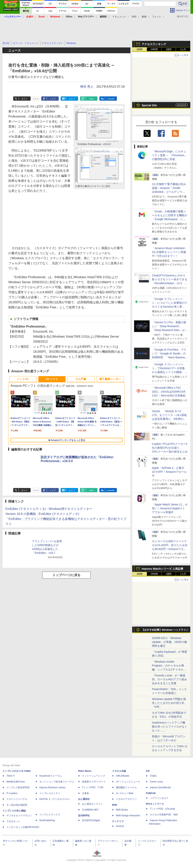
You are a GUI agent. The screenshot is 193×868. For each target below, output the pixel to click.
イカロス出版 (119, 771)
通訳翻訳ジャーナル (126, 787)
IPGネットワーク (155, 804)
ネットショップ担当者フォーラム (57, 782)
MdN (115, 805)
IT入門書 (81, 379)
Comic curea (156, 782)
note (91, 99)
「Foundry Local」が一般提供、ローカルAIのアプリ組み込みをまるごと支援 (169, 679)
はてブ (72, 99)
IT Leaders (12, 793)
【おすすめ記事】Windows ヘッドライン (165, 630)
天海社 (153, 776)
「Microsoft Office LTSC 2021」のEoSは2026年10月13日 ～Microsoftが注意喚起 (169, 392)
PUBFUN (151, 793)
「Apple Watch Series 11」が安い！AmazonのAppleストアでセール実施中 (170, 508)
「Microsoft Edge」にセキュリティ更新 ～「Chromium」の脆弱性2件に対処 (169, 155)
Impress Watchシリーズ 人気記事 (162, 569)
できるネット (13, 821)
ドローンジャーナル (17, 799)
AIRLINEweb (123, 776)
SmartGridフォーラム (50, 776)
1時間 (140, 49)
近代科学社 (84, 816)
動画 (144, 17)
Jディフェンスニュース (128, 782)
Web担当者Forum (16, 782)
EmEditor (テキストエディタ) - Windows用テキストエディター (49, 509)
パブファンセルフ (159, 798)
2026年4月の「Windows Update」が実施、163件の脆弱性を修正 (169, 642)
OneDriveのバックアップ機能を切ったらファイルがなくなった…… (170, 726)
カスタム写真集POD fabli (164, 815)
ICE (148, 771)
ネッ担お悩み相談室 (17, 805)
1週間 (169, 49)
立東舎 (85, 793)
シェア (53, 99)
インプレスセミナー (50, 793)
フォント (157, 17)
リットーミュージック (94, 776)
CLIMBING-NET (90, 810)
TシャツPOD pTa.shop (162, 809)
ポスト (25, 99)
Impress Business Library (52, 787)
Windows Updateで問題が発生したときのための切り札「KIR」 (169, 703)
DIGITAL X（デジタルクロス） (55, 799)
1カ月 (183, 49)
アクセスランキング (154, 44)
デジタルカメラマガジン (19, 816)
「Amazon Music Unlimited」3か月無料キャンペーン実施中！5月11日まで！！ (170, 252)
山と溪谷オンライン (92, 804)
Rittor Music (85, 771)
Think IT (11, 776)
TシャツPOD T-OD (93, 787)
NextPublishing (47, 820)
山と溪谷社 (84, 799)
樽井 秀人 (87, 87)
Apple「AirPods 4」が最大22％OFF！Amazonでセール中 (169, 472)
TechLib (120, 826)
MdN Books (122, 810)
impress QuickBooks (160, 787)
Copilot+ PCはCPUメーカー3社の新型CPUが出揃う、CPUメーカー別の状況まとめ (170, 448)
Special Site (149, 105)
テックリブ (118, 821)
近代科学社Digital (91, 820)
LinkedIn (111, 99)
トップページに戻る (66, 575)
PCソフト (52, 379)
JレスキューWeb (125, 793)
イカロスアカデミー (126, 799)
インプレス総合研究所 (18, 787)
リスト (36, 99)
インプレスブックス (50, 815)
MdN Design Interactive (128, 816)
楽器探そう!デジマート (94, 782)
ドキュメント (119, 17)
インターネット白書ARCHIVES (23, 827)
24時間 (154, 49)
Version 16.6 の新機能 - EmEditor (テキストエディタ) (42, 514)
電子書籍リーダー (110, 379)
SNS (134, 17)
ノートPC (23, 379)
